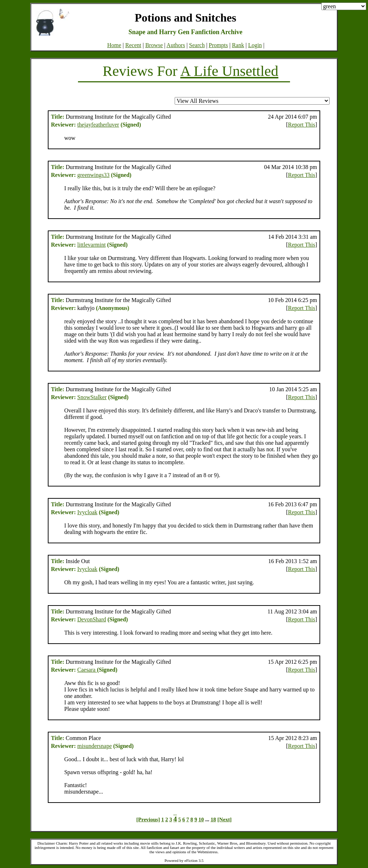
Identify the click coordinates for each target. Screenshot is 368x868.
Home (114, 45)
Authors (176, 45)
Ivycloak (87, 512)
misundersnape (95, 746)
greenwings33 (93, 175)
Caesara (87, 670)
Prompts (218, 45)
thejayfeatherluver (98, 125)
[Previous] (148, 819)
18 (213, 819)
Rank (238, 45)
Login (255, 45)
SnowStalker (92, 397)
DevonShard (92, 619)
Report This (302, 125)
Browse (154, 45)
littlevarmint (91, 245)
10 (201, 819)
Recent (133, 45)
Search (197, 45)
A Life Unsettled (229, 71)
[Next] (225, 819)
